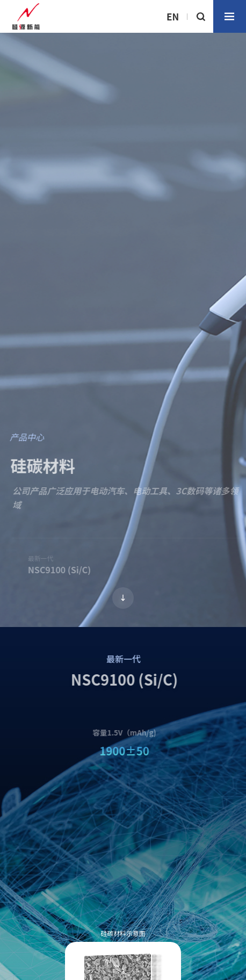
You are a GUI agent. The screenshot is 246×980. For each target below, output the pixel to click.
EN (173, 16)
